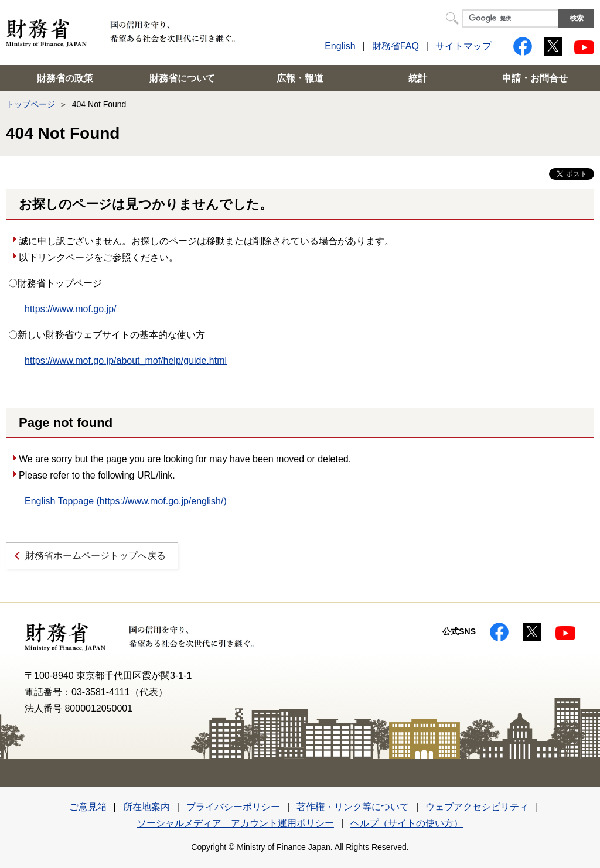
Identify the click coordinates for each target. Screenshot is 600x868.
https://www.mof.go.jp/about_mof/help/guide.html (126, 360)
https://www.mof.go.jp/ (71, 309)
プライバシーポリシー (233, 807)
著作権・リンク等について (353, 807)
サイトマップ (463, 46)
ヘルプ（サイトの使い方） (407, 823)
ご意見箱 (88, 807)
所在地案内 (146, 807)
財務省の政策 (65, 78)
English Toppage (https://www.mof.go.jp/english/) (126, 501)
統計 (418, 78)
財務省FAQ (396, 46)
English (340, 46)
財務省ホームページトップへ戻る (96, 556)
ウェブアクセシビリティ (477, 807)
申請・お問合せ (535, 78)
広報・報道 (300, 78)
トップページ (30, 104)
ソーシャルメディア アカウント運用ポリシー (236, 823)
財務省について (182, 78)
